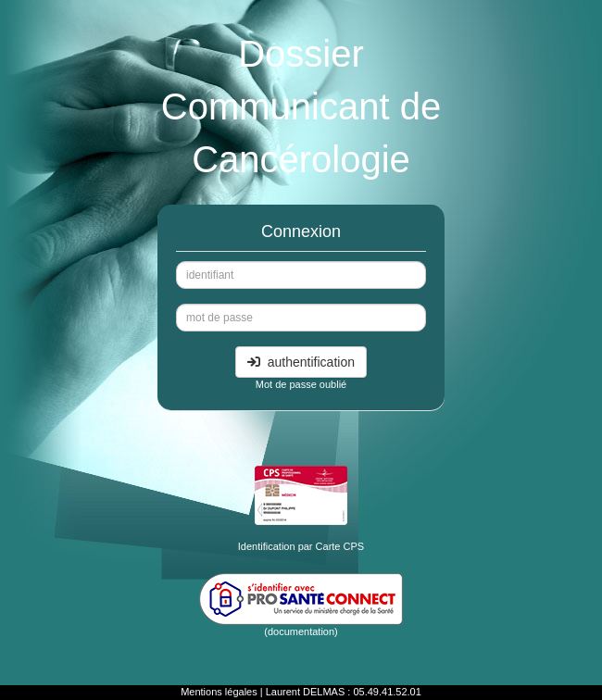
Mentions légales (219, 692)
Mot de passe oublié (301, 384)
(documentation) (301, 631)
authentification (301, 362)
